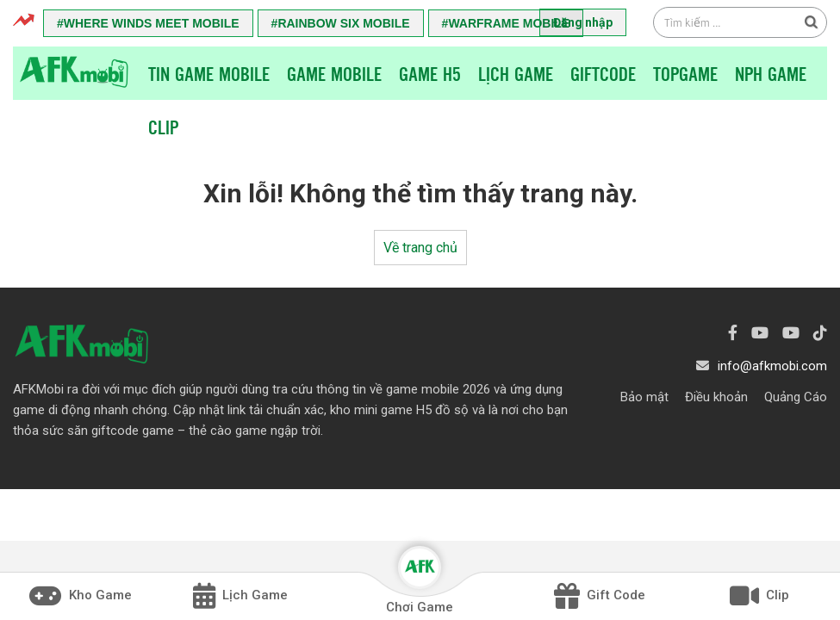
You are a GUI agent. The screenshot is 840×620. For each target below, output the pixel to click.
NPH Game (771, 73)
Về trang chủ (420, 248)
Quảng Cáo (796, 397)
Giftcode (603, 73)
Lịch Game (516, 73)
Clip (163, 127)
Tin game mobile (209, 73)
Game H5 (430, 73)
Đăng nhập (583, 22)
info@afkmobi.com (772, 366)
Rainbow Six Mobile (343, 23)
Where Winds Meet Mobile (152, 23)
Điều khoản (716, 397)
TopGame (685, 73)
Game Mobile (334, 73)
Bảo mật (644, 397)
